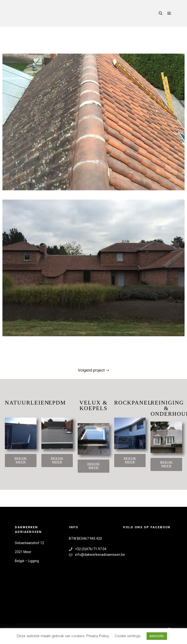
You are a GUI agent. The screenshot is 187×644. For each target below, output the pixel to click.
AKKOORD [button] (157, 636)
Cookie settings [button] (128, 636)
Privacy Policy (98, 636)
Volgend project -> (93, 370)
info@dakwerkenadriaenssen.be (93, 555)
